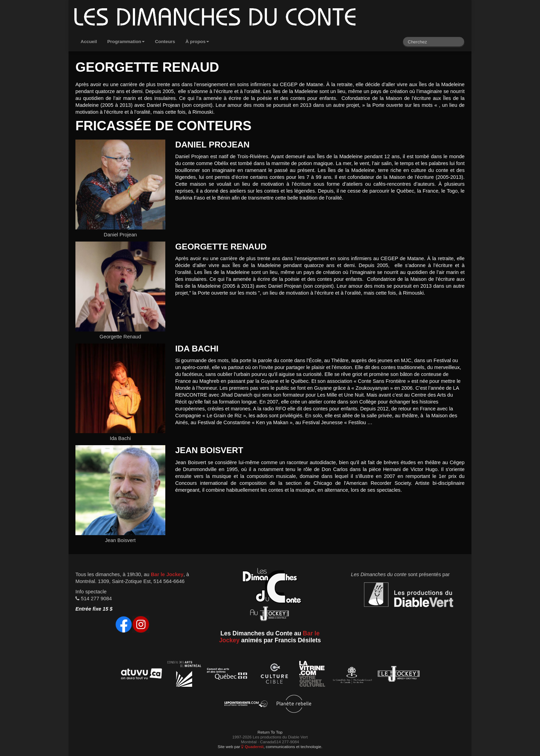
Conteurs (165, 42)
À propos (197, 42)
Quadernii (252, 747)
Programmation (126, 42)
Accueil (89, 42)
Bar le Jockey (167, 574)
